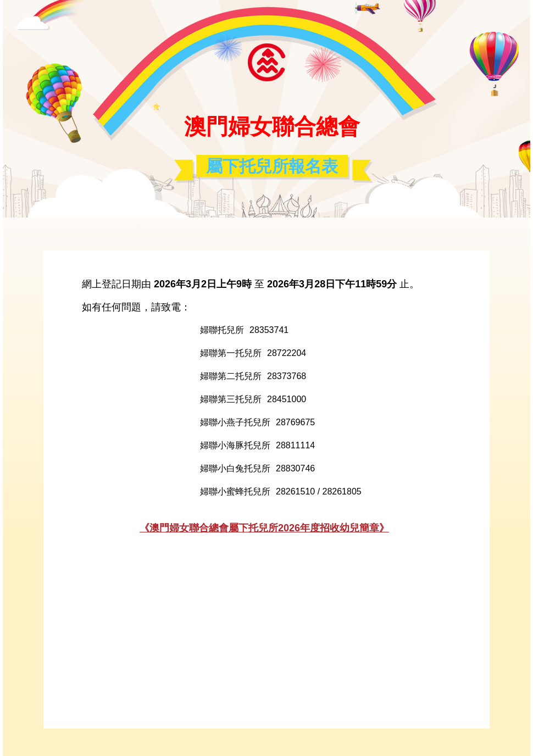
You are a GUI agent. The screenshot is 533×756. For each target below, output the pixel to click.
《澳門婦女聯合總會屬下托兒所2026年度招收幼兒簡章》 (264, 528)
